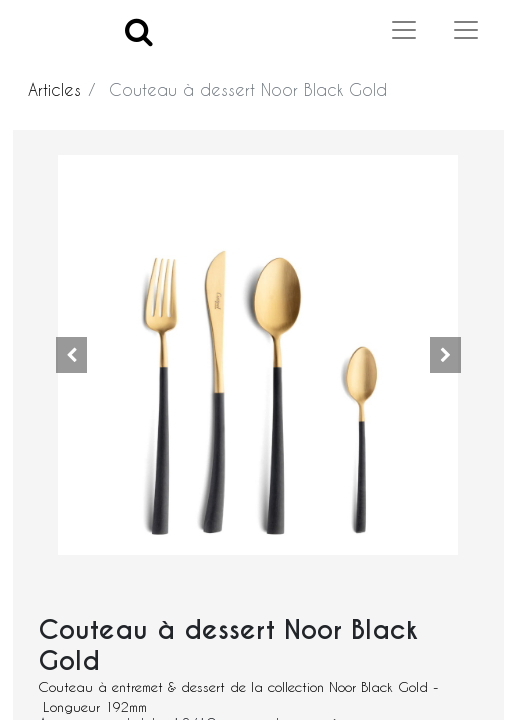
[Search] (139, 30)
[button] (71, 355)
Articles (54, 89)
